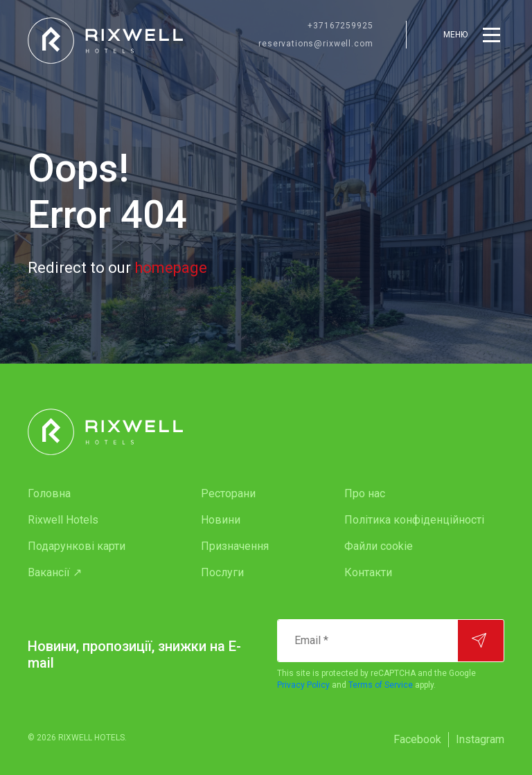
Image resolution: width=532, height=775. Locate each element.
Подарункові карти (77, 546)
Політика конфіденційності (414, 520)
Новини (221, 520)
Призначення (235, 546)
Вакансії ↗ (55, 572)
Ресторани (228, 493)
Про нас (365, 493)
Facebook (417, 739)
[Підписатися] (481, 641)
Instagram (480, 739)
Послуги (222, 572)
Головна (49, 493)
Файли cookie (379, 546)
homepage (171, 268)
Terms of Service (381, 685)
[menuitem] (87, 494)
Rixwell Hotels (63, 520)
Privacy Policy (303, 685)
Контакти (368, 572)
